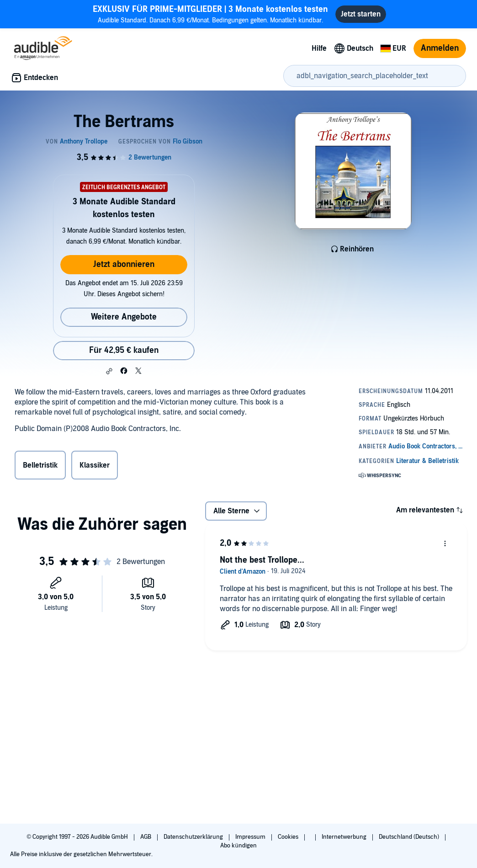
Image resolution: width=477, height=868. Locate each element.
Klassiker (95, 465)
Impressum (251, 837)
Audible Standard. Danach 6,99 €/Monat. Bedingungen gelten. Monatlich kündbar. (210, 14)
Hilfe (319, 48)
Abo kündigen (238, 846)
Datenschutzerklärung (194, 837)
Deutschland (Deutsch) (410, 837)
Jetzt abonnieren (124, 264)
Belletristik (40, 465)
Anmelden (440, 48)
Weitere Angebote (124, 317)
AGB (146, 837)
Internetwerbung (345, 837)
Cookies (289, 837)
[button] (109, 371)
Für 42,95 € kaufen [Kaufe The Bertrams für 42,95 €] (124, 350)
